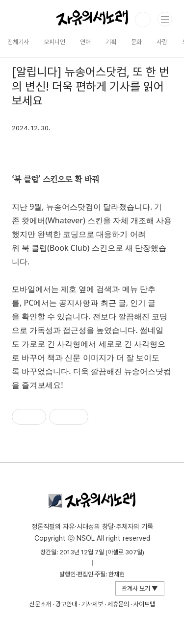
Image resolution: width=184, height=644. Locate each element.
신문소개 (40, 604)
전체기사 (18, 42)
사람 (162, 42)
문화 (136, 42)
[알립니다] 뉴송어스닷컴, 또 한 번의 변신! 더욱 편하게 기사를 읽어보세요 (91, 86)
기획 (111, 42)
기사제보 (92, 604)
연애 (85, 42)
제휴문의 (118, 604)
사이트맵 (144, 604)
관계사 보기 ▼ (140, 588)
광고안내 (66, 604)
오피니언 (54, 42)
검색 (143, 20)
